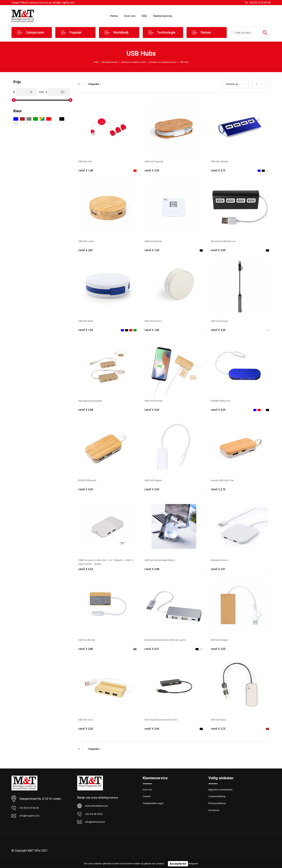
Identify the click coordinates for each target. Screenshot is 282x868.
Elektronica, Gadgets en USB (130, 62)
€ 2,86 (86, 654)
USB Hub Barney (89, 644)
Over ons (130, 16)
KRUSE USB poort (89, 483)
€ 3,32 (86, 734)
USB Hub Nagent (155, 483)
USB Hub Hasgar (221, 644)
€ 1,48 (86, 171)
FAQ (144, 16)
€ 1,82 (153, 332)
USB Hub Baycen (155, 242)
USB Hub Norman (155, 403)
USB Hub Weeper (222, 161)
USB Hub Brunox (155, 322)
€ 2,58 (86, 412)
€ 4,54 (153, 412)
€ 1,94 (86, 332)
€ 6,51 (153, 654)
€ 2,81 (86, 251)
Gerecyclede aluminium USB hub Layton (170, 644)
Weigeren (193, 864)
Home (114, 16)
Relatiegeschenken (98, 62)
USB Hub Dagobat (156, 161)
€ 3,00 (219, 251)
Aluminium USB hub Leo (226, 242)
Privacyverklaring (218, 812)
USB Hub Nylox (220, 725)
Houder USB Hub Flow (225, 483)
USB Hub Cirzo (88, 725)
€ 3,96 (153, 734)
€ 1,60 (153, 251)
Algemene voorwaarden (223, 796)
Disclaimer (215, 820)
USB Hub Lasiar (88, 242)
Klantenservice (163, 16)
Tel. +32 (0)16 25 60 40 (257, 3)
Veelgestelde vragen (155, 812)
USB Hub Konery (221, 322)
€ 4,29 (219, 412)
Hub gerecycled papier (93, 403)
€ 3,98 (153, 573)
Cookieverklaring (218, 804)
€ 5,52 (86, 573)
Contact (148, 804)
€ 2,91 (219, 573)
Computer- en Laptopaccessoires (170, 62)
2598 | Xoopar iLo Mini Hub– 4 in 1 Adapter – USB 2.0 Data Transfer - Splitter (107, 566)
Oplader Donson (221, 564)
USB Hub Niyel (87, 322)
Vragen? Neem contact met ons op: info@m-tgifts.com (43, 3)
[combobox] (245, 32)
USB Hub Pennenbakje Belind (163, 564)
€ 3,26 (219, 332)
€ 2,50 (153, 171)
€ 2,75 (219, 171)
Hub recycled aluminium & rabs (164, 725)
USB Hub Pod (87, 161)
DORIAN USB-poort (223, 403)
